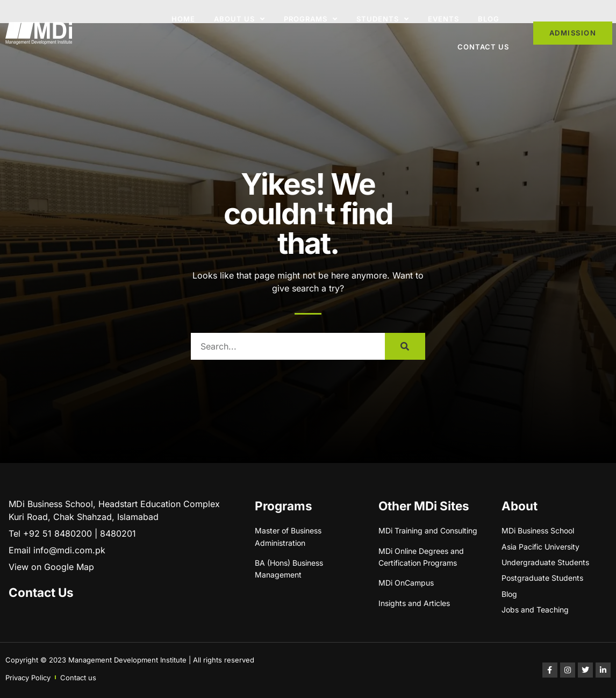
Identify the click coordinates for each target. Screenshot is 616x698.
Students (383, 19)
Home (183, 19)
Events (443, 19)
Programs (311, 19)
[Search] (405, 346)
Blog (489, 19)
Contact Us (483, 47)
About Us (239, 19)
